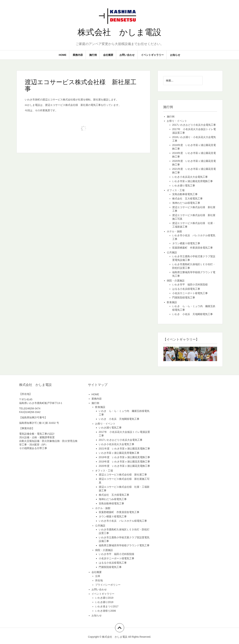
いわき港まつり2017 (107, 606)
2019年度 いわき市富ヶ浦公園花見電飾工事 (124, 462)
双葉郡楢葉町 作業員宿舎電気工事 (193, 248)
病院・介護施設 (176, 281)
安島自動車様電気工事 (185, 194)
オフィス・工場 (176, 190)
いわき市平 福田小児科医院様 (190, 285)
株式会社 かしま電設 (119, 32)
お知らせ (175, 55)
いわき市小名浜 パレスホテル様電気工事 (123, 521)
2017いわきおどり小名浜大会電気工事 (194, 125)
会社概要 (108, 55)
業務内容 (78, 55)
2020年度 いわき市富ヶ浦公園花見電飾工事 (124, 466)
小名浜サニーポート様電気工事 (190, 293)
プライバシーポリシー (108, 585)
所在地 (99, 580)
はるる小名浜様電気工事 (186, 289)
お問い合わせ (127, 55)
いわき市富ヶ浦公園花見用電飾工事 (193, 181)
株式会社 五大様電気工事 (187, 199)
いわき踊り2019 (104, 598)
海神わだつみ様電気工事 (186, 203)
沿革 (98, 576)
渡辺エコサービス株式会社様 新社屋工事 (123, 475)
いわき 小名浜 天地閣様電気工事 (193, 314)
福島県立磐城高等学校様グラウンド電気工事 (124, 545)
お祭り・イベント (177, 121)
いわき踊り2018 (104, 602)
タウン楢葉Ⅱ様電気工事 (186, 243)
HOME (63, 55)
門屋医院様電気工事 (184, 298)
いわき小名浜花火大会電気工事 (190, 177)
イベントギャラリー (152, 55)
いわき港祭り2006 (106, 611)
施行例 (93, 55)
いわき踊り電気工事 (184, 186)
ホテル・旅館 (174, 231)
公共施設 (172, 252)
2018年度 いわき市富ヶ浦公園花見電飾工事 (124, 457)
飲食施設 (172, 302)
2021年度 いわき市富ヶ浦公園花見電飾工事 (124, 449)
